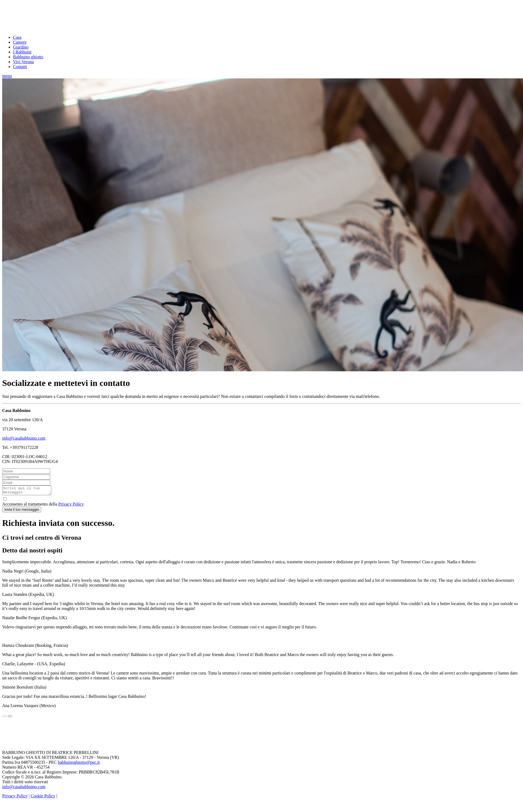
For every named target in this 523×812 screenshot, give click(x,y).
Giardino (21, 47)
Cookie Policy (43, 797)
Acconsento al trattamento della (261, 503)
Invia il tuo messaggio (22, 511)
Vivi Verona (23, 62)
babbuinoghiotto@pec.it (79, 764)
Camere (20, 42)
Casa (17, 37)
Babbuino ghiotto (28, 57)
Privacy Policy (71, 506)
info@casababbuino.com (24, 438)
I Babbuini (22, 52)
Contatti (20, 67)
